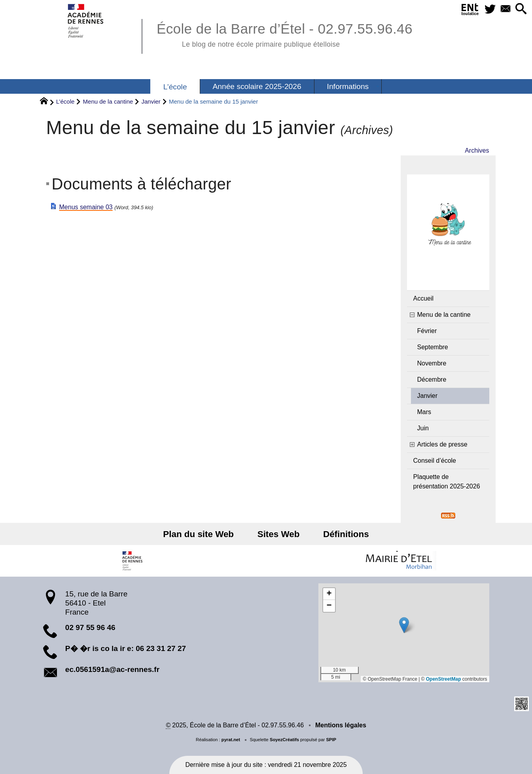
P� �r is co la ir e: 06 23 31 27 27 (126, 648)
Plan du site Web (202, 534)
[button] (521, 9)
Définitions (343, 534)
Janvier (151, 101)
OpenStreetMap (444, 679)
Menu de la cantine (108, 101)
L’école (65, 101)
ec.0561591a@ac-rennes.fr (112, 669)
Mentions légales (341, 725)
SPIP (331, 740)
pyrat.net (231, 740)
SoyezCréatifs (284, 740)
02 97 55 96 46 (90, 627)
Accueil (424, 298)
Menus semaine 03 (86, 207)
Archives (477, 150)
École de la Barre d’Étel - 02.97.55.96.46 (285, 34)
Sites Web (279, 534)
